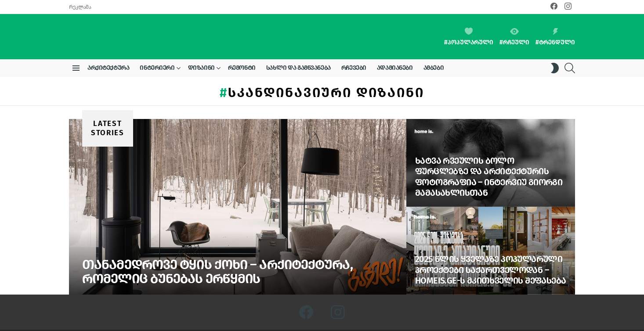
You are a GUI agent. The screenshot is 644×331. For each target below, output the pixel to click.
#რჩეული (514, 27)
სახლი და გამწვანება (298, 48)
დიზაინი (201, 50)
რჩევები (354, 48)
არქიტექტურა (108, 48)
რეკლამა (80, 7)
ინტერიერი (157, 50)
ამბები (434, 48)
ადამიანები (395, 48)
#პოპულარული (469, 27)
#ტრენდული (555, 27)
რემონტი (242, 48)
